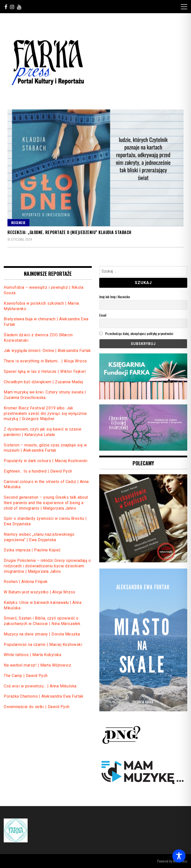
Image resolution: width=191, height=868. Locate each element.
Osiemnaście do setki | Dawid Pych (37, 707)
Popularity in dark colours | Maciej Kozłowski (46, 461)
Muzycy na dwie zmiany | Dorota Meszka (42, 634)
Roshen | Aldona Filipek (26, 582)
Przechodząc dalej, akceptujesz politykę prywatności (136, 333)
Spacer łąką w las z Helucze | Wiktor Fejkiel (45, 371)
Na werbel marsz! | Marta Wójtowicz (37, 665)
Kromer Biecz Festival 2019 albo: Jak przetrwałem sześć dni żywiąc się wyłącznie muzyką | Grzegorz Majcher (45, 413)
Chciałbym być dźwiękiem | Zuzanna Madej (43, 382)
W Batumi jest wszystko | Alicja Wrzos (40, 592)
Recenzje (18, 222)
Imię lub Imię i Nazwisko (115, 297)
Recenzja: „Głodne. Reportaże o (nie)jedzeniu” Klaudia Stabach (70, 232)
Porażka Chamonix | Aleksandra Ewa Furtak (44, 696)
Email (103, 315)
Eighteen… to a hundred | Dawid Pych (38, 471)
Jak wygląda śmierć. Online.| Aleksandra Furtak (47, 351)
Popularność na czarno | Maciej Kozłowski (43, 645)
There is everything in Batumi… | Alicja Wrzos (45, 361)
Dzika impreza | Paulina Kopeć (32, 550)
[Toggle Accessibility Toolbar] (179, 856)
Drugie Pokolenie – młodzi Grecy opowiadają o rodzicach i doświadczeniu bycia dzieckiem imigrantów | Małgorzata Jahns (47, 566)
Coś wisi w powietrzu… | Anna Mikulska (40, 686)
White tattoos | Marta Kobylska (33, 655)
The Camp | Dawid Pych (26, 676)
